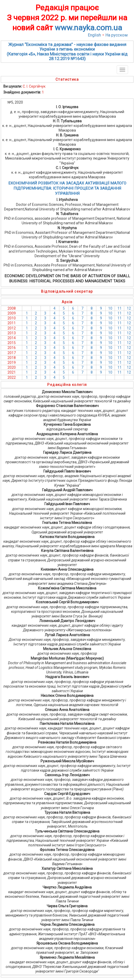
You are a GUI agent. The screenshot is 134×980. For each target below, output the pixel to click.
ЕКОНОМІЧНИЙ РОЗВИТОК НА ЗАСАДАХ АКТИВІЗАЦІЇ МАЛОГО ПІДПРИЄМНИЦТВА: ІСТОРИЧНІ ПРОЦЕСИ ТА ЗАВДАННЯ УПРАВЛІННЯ (67, 188)
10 (110, 308)
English (94, 35)
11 (120, 308)
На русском (116, 35)
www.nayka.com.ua (88, 28)
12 (129, 308)
